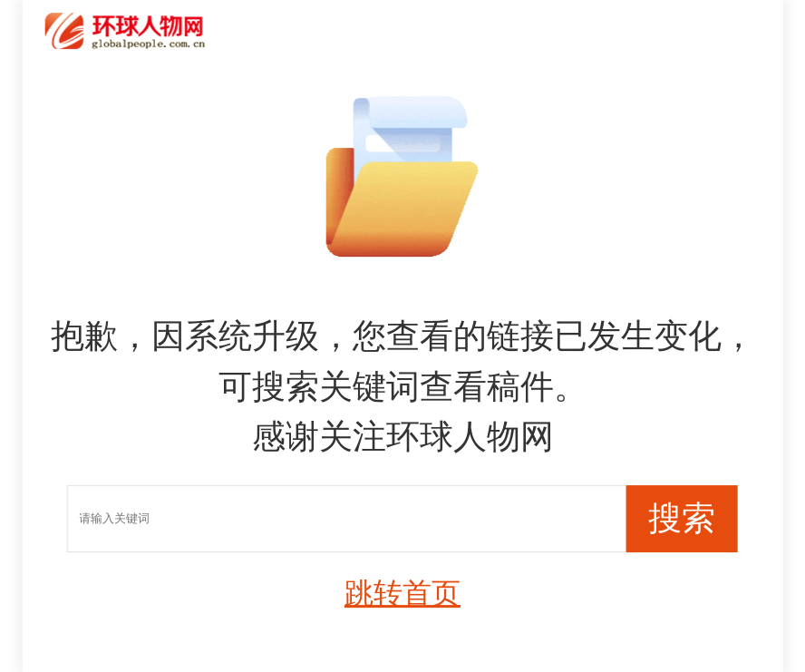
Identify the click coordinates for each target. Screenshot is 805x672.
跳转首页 (402, 593)
